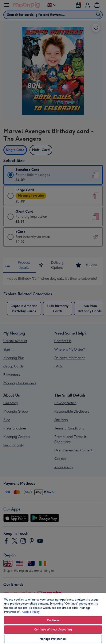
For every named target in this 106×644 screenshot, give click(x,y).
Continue (53, 620)
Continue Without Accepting (53, 630)
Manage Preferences (53, 639)
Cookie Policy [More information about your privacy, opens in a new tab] (31, 612)
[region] (53, 618)
